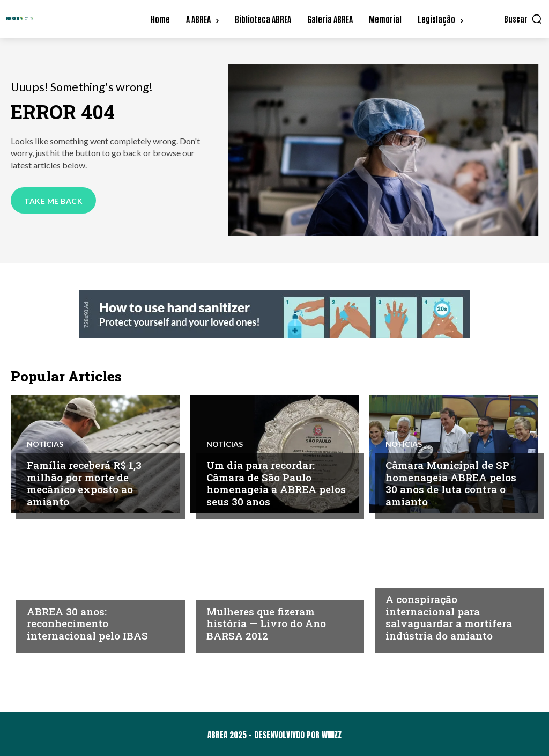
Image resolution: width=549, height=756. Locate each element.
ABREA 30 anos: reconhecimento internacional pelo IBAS (87, 624)
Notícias (45, 444)
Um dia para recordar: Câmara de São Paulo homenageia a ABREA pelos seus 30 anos (276, 483)
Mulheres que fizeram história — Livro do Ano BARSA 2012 (266, 624)
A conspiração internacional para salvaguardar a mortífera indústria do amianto (449, 617)
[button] (523, 19)
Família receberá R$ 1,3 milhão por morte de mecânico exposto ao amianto (84, 483)
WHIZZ (332, 735)
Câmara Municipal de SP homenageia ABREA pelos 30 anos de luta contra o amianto (451, 483)
